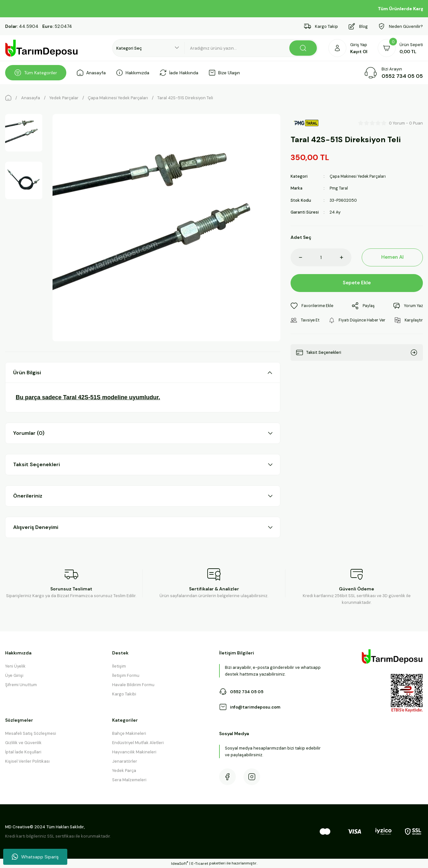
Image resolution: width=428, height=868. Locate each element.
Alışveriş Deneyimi (36, 527)
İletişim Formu (126, 675)
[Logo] (42, 48)
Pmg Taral (339, 188)
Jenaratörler (125, 761)
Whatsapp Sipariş (35, 857)
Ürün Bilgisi (27, 373)
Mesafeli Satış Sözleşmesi (31, 733)
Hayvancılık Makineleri (134, 752)
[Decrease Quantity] (296, 257)
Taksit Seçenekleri (37, 464)
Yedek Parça (124, 771)
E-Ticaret (200, 864)
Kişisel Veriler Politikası (27, 761)
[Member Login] (348, 48)
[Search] (251, 48)
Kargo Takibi (124, 694)
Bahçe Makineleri (129, 733)
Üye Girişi (14, 675)
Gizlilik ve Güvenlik (23, 743)
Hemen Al (392, 257)
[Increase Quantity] (346, 257)
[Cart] (400, 48)
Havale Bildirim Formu (133, 685)
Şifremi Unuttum (21, 685)
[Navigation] (36, 73)
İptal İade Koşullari (23, 752)
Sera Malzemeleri (129, 780)
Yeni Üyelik (15, 666)
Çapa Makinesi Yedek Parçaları (360, 176)
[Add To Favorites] (313, 306)
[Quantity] (321, 257)
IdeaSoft (180, 863)
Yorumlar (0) (29, 433)
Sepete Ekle (357, 283)
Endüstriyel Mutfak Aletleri (138, 743)
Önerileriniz (28, 496)
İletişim (119, 666)
